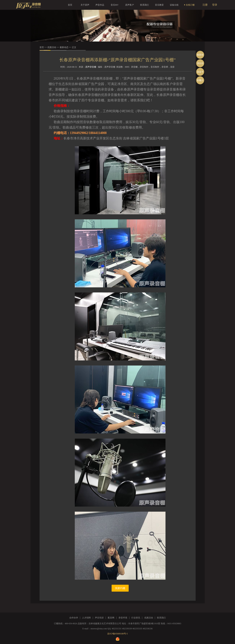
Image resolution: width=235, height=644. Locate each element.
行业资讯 (136, 618)
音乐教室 (159, 5)
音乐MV (115, 5)
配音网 (111, 618)
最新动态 (64, 47)
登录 (215, 5)
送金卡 (200, 72)
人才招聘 (86, 618)
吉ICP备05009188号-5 (117, 634)
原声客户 (130, 5)
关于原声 (85, 5)
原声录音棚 (91, 67)
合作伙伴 (74, 618)
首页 (70, 5)
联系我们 (144, 5)
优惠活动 (52, 47)
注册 (205, 5)
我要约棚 (120, 588)
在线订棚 (189, 5)
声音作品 (100, 5)
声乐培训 (99, 618)
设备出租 (174, 5)
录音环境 (123, 618)
